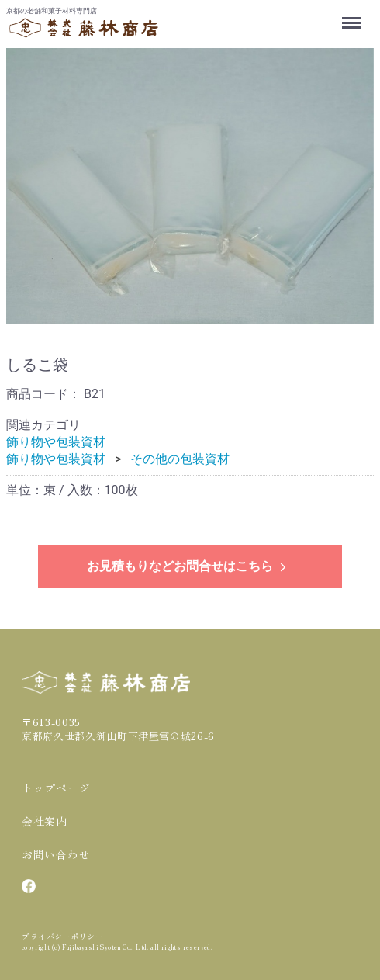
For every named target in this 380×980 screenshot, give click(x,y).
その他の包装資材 (180, 459)
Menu (353, 16)
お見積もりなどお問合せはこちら (188, 566)
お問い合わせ (56, 854)
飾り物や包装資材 (56, 442)
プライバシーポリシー (62, 936)
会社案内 (45, 821)
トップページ (56, 788)
